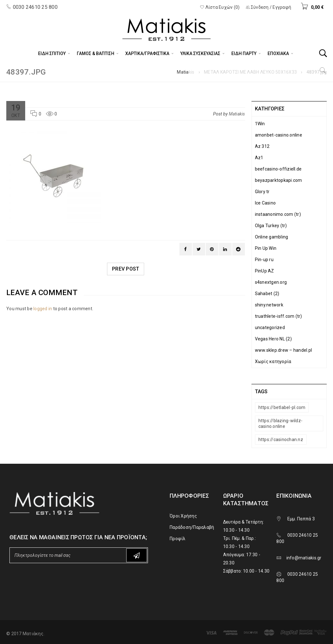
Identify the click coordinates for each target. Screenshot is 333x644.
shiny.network (269, 305)
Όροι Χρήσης (183, 516)
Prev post (126, 269)
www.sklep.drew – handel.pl (284, 350)
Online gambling (272, 237)
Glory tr (262, 192)
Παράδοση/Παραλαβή (192, 527)
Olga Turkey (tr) (271, 226)
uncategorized (270, 328)
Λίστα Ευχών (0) (220, 7)
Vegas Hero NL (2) (273, 339)
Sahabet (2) (267, 294)
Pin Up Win (266, 248)
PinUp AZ (265, 271)
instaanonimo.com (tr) (278, 214)
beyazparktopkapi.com (279, 180)
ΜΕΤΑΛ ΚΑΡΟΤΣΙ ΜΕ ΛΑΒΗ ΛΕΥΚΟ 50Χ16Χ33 (250, 72)
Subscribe (137, 555)
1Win (260, 124)
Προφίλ (178, 539)
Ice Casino (265, 203)
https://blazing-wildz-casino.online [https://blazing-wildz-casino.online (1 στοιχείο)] (281, 423)
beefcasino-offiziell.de (278, 169)
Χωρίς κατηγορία (273, 361)
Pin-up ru (264, 260)
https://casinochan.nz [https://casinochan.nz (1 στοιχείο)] (281, 440)
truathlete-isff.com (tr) (279, 316)
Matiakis (186, 72)
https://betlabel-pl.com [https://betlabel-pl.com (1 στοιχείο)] (282, 407)
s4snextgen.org (271, 282)
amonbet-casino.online (279, 135)
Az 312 (262, 146)
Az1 (259, 158)
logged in (43, 309)
